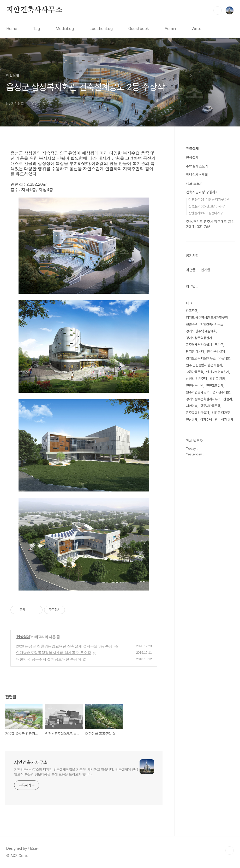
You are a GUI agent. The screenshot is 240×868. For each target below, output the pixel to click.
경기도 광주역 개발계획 (201, 331)
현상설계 (23, 637)
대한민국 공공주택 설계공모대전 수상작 (49, 659)
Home (12, 29)
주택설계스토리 (197, 166)
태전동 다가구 (221, 413)
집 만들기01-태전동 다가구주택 (209, 199)
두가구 (219, 345)
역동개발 (224, 358)
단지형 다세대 (195, 352)
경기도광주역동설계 (199, 338)
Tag (36, 29)
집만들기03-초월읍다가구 (206, 213)
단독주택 (192, 311)
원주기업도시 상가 (198, 392)
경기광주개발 (221, 392)
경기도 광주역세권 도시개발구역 (207, 318)
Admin (170, 29)
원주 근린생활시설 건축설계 (204, 365)
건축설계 (192, 149)
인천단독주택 (195, 386)
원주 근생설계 (216, 352)
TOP (230, 850)
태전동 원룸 (217, 379)
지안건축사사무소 (34, 10)
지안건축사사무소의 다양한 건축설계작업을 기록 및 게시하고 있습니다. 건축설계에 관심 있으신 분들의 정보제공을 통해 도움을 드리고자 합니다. (76, 772)
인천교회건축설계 (218, 372)
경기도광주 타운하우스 (201, 358)
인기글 (206, 270)
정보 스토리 (194, 183)
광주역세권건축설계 (199, 345)
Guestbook (139, 29)
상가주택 (206, 419)
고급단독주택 (195, 372)
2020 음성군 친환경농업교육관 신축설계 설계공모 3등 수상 (64, 646)
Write (196, 29)
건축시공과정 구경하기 (202, 192)
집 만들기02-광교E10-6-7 (207, 206)
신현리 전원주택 (196, 379)
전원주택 (192, 324)
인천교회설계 (215, 386)
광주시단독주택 (210, 406)
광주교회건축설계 (197, 413)
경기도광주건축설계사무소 (203, 399)
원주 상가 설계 (224, 419)
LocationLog (101, 29)
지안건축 (192, 406)
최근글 (191, 270)
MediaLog (65, 29)
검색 (218, 10)
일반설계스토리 (197, 175)
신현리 (228, 399)
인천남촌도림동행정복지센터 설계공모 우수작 (53, 653)
